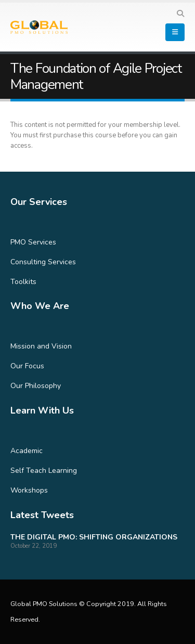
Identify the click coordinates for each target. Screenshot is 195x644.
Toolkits (23, 282)
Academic (27, 451)
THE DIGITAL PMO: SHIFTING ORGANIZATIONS (94, 537)
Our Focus (27, 366)
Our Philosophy (36, 386)
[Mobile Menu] (175, 32)
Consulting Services (43, 262)
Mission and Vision (41, 346)
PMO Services (33, 242)
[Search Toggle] (180, 14)
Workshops (29, 490)
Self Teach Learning (44, 471)
